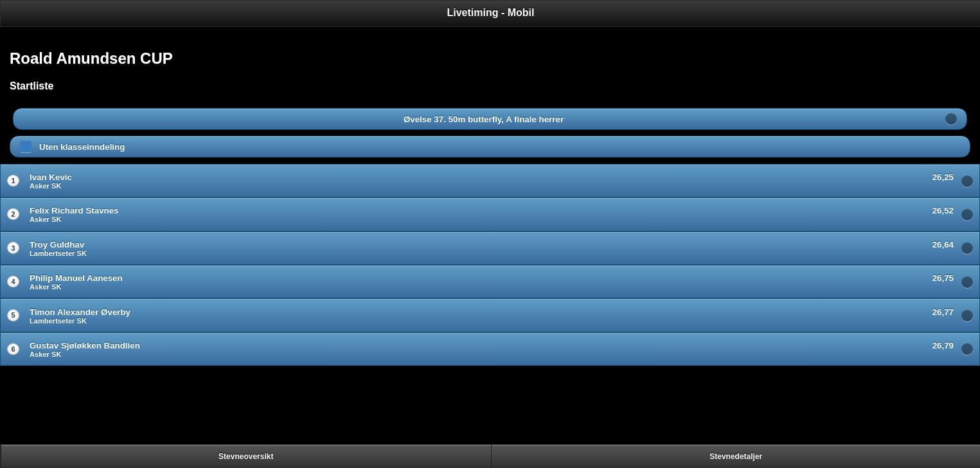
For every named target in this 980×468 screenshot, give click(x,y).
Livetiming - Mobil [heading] (491, 13)
